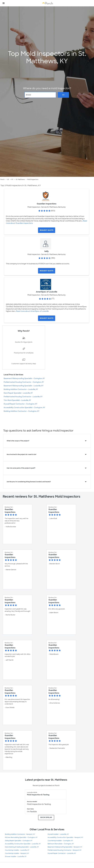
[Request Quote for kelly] (47, 271)
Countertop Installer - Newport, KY (17, 853)
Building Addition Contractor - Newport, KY (20, 834)
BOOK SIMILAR (46, 817)
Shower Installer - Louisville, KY (16, 857)
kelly (47, 251)
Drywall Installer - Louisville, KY (58, 834)
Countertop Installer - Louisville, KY (17, 850)
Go (63, 95)
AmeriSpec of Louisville (47, 292)
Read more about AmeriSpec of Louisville (32, 311)
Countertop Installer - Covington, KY (60, 841)
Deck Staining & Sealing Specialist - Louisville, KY (22, 847)
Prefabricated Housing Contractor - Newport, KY (65, 850)
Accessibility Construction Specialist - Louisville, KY (23, 844)
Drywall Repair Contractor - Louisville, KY (62, 853)
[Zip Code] (40, 95)
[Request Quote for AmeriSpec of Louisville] (47, 318)
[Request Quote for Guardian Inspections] (47, 230)
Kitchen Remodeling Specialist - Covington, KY (21, 837)
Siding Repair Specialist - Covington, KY (19, 841)
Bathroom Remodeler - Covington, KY (61, 844)
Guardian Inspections (47, 204)
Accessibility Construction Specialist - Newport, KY (65, 837)
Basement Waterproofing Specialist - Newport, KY (65, 847)
